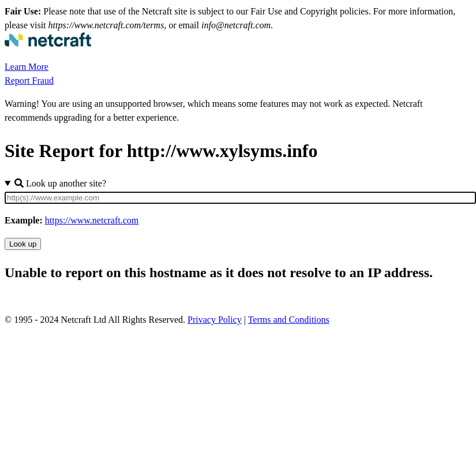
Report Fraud (29, 81)
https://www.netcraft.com (92, 220)
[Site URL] (240, 198)
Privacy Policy (215, 320)
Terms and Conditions (289, 320)
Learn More (27, 67)
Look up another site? (60, 183)
